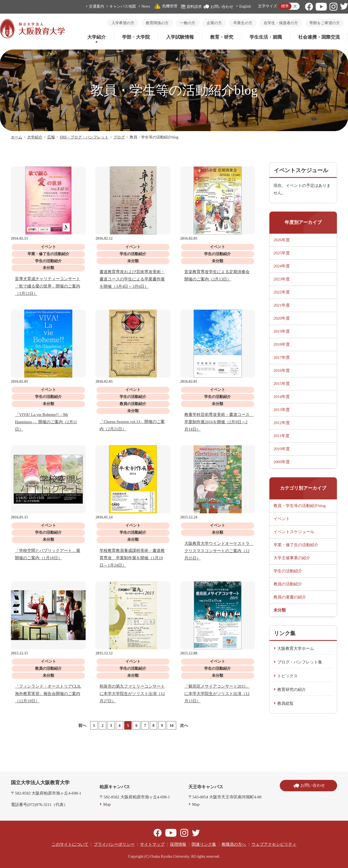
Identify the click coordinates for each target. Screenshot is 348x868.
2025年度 (282, 253)
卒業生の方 (243, 23)
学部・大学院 (136, 37)
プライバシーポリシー (114, 844)
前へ (82, 725)
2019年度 (282, 331)
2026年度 (282, 240)
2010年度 (282, 449)
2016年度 (282, 370)
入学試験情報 (180, 37)
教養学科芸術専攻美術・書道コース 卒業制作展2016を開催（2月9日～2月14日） (219, 422)
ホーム (17, 137)
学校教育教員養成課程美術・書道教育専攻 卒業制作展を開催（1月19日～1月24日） (132, 558)
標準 (285, 6)
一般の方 (188, 23)
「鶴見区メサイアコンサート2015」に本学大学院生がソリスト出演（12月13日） (217, 694)
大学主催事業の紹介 (292, 558)
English (245, 6)
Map (107, 804)
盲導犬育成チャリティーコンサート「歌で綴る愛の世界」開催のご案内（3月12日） (48, 286)
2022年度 (282, 292)
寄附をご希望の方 (325, 23)
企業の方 (214, 23)
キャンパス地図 (123, 6)
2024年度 (282, 266)
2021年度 (282, 305)
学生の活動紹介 (288, 571)
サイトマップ (152, 844)
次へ (184, 725)
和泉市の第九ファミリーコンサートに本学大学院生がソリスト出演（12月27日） (132, 694)
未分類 (280, 610)
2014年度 (282, 397)
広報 (51, 137)
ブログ (119, 137)
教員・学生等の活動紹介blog (300, 506)
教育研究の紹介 (292, 690)
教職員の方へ (234, 844)
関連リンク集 (204, 844)
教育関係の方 (157, 23)
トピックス (288, 676)
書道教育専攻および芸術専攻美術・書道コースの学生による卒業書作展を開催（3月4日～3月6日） (132, 279)
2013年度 (282, 410)
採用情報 (178, 844)
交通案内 (97, 6)
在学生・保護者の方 (281, 23)
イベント (282, 519)
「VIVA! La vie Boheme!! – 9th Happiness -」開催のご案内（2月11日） (46, 422)
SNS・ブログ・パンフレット (84, 137)
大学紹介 (97, 37)
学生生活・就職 (266, 37)
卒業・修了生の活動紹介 (296, 545)
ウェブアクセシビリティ (274, 844)
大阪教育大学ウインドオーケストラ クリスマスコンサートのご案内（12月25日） (219, 551)
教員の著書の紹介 (290, 597)
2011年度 (282, 436)
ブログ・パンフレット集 (300, 662)
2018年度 (282, 344)
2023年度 (282, 279)
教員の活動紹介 (288, 584)
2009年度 (282, 462)
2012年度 (282, 423)
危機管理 (166, 6)
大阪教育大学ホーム (296, 648)
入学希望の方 (123, 23)
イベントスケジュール (294, 532)
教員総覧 (285, 703)
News (146, 6)
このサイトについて (70, 844)
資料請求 (191, 7)
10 (171, 725)
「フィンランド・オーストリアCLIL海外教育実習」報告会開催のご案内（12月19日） (48, 694)
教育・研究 (222, 37)
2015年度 (282, 384)
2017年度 (282, 357)
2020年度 (282, 318)
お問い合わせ (218, 7)
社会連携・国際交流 (319, 37)
